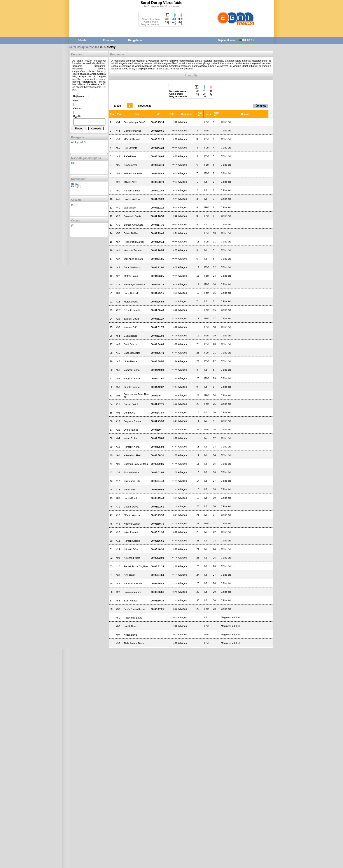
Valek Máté (130, 208)
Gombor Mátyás (132, 131)
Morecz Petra (131, 302)
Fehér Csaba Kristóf (135, 609)
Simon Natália (131, 472)
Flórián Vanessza (133, 515)
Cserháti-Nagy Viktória (136, 464)
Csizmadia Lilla (132, 481)
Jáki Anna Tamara (133, 259)
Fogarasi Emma (132, 421)
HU (242, 40)
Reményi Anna (132, 447)
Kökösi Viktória (132, 199)
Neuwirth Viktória (133, 583)
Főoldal (83, 40)
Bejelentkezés (227, 40)
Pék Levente (130, 148)
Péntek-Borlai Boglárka (136, 566)
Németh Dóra (131, 549)
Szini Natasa (131, 601)
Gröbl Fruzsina (132, 387)
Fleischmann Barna (134, 643)
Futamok (109, 40)
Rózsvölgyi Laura (133, 618)
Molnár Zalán (131, 276)
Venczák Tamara (133, 250)
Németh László (132, 310)
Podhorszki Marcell (134, 242)
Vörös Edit (129, 490)
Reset (79, 128)
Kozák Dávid (131, 635)
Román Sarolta (132, 541)
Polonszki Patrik (132, 216)
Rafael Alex (130, 156)
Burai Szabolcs (132, 267)
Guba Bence (130, 336)
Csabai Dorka (131, 507)
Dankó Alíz (130, 413)
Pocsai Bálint (131, 404)
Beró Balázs (130, 344)
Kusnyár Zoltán (132, 524)
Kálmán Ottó (130, 327)
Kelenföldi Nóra (132, 558)
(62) (73, 163)
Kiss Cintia (129, 575)
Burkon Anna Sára (134, 225)
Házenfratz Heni (132, 455)
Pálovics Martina (133, 592)
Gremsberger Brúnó (134, 122)
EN (251, 40)
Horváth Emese (132, 191)
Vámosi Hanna (132, 370)
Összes (261, 106)
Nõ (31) (75, 184)
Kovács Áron (131, 165)
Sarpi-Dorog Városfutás (84, 47)
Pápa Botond (131, 293)
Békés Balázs (131, 233)
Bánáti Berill (130, 498)
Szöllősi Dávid (131, 319)
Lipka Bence (130, 361)
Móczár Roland (132, 139)
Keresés (96, 128)
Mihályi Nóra (130, 182)
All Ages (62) (78, 142)
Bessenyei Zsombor (134, 285)
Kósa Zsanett (131, 532)
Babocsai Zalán (132, 353)
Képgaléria (135, 40)
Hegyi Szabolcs (132, 378)
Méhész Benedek (133, 173)
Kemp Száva (131, 438)
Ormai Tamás (131, 430)
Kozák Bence (131, 626)
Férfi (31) (76, 186)
